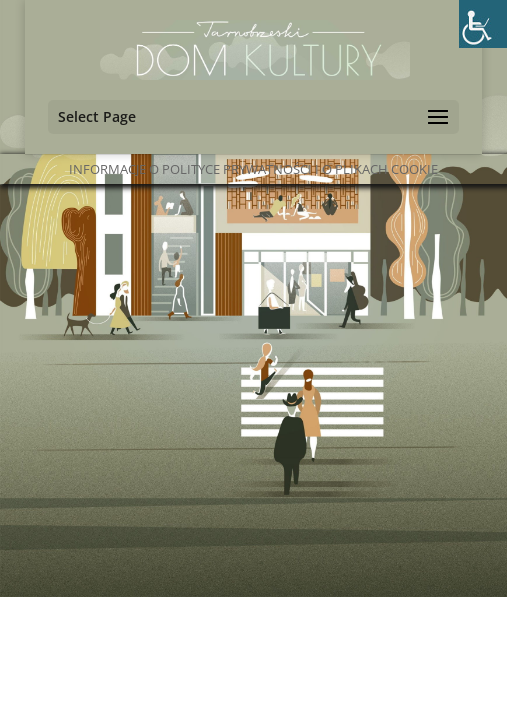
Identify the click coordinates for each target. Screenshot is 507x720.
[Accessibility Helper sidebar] (483, 24)
